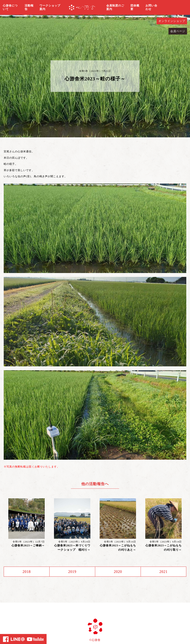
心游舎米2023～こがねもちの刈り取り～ (164, 548)
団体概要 (135, 7)
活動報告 (29, 7)
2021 (163, 572)
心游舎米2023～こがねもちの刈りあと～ (118, 548)
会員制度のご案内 (115, 7)
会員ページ (178, 31)
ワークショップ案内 (50, 7)
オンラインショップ (172, 21)
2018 (27, 572)
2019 (72, 572)
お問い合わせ (151, 7)
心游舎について (10, 7)
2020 (118, 572)
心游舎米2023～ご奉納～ (28, 545)
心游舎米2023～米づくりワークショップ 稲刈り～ (72, 548)
